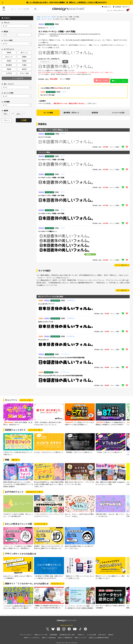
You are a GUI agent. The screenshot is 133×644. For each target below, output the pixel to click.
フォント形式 (7, 40)
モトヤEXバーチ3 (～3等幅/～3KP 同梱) (51, 177)
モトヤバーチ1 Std (47, 94)
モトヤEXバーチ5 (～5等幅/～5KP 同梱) (51, 195)
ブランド (6, 23)
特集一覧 (15, 459)
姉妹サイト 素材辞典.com (65, 637)
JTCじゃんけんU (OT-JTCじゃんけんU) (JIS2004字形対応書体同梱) (60, 375)
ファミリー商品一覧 (121, 264)
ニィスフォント (65, 353)
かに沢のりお (71, 300)
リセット (7, 120)
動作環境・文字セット (71, 112)
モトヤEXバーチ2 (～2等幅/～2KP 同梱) (51, 159)
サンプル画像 (48, 112)
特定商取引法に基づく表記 (67, 634)
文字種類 (6, 102)
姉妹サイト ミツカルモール (32, 637)
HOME (38, 17)
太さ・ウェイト (8, 84)
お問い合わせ (102, 634)
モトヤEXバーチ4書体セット (48, 231)
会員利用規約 (53, 634)
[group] (18, 414)
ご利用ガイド (81, 634)
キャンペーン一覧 (25, 399)
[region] (83, 66)
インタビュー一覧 (40, 523)
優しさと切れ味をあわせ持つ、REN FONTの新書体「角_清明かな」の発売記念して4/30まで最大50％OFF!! (66, 2)
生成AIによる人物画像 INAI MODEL (99, 637)
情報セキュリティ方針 (41, 634)
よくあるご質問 (91, 634)
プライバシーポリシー (26, 634)
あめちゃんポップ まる (46, 321)
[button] (2, 3)
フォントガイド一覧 (34, 429)
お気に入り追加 (101, 80)
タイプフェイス (46, 17)
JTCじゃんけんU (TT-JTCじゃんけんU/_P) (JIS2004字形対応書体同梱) (61, 357)
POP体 (54, 17)
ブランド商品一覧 (122, 290)
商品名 (5, 32)
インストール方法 (118, 112)
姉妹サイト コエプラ (81, 637)
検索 (24, 120)
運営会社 (111, 634)
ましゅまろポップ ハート (46, 303)
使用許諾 (95, 112)
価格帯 (5, 111)
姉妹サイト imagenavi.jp (49, 637)
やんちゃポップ (43, 339)
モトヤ (50, 19)
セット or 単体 (7, 93)
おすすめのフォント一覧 (33, 491)
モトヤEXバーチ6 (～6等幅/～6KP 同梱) (51, 213)
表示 (65, 62)
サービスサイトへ (57, 583)
